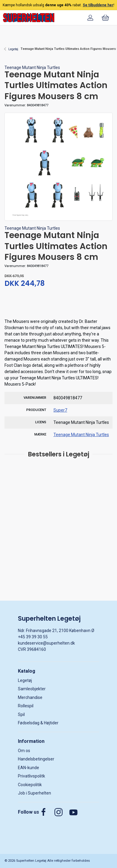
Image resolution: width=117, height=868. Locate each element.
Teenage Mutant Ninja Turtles (32, 68)
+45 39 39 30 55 (33, 637)
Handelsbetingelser (36, 759)
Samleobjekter (32, 689)
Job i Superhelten (34, 793)
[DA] (29, 18)
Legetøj (13, 49)
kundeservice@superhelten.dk (46, 643)
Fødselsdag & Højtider (38, 723)
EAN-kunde (29, 768)
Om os (24, 751)
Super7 (60, 410)
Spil (21, 714)
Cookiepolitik (30, 785)
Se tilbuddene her (98, 5)
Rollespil (26, 706)
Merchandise (30, 697)
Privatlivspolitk (31, 776)
